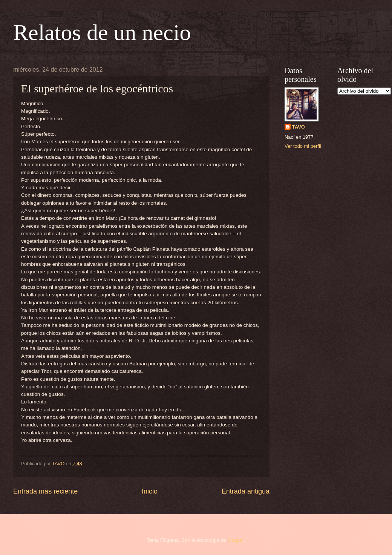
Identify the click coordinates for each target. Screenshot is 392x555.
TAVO (299, 127)
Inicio (150, 491)
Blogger (236, 540)
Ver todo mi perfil (303, 146)
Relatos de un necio (102, 32)
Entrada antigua (246, 491)
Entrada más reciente (45, 491)
